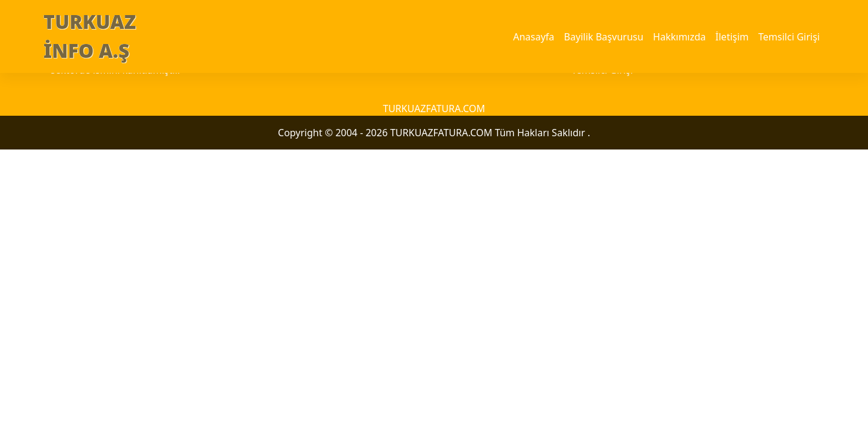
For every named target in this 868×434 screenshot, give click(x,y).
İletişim (732, 37)
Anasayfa (533, 37)
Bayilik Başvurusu (604, 37)
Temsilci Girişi (789, 37)
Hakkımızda (679, 37)
